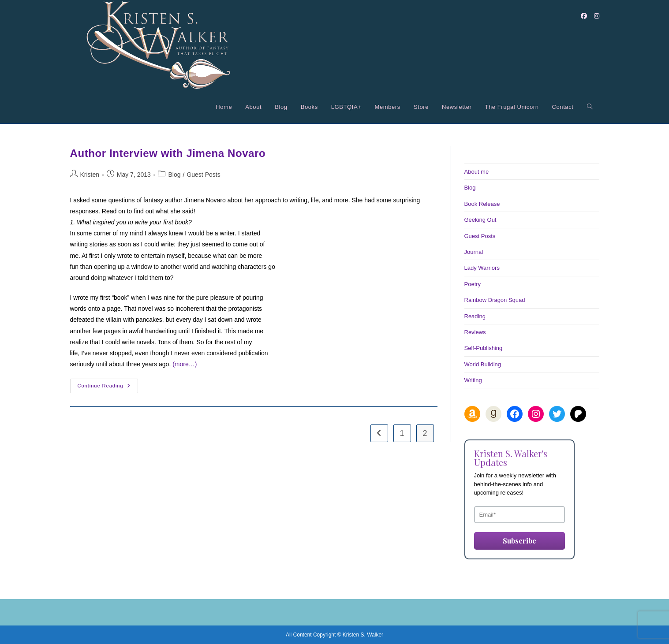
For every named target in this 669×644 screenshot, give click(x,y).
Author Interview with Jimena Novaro (168, 153)
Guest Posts (203, 175)
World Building (483, 364)
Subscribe (520, 541)
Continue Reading (108, 388)
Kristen (90, 175)
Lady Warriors (482, 268)
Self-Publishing (484, 348)
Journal (474, 252)
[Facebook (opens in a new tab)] (584, 16)
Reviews (475, 332)
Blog (174, 175)
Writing (473, 380)
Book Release (482, 204)
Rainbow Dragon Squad (495, 300)
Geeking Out (480, 220)
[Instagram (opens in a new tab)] (597, 16)
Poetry (473, 284)
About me (477, 172)
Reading (475, 316)
